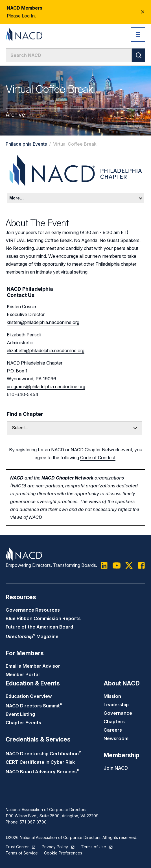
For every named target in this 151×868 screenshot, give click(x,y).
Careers (113, 730)
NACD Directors (34, 706)
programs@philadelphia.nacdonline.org (46, 387)
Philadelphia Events (26, 144)
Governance (118, 713)
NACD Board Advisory (42, 772)
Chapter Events (23, 723)
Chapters (114, 722)
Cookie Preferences (63, 853)
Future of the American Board (39, 627)
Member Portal (23, 674)
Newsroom (116, 738)
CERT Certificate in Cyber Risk (40, 762)
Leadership (116, 705)
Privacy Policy (55, 847)
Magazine (32, 636)
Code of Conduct (98, 458)
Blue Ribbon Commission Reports (43, 618)
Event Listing (20, 714)
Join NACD (116, 768)
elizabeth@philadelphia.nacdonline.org (46, 350)
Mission (112, 696)
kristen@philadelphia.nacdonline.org (43, 322)
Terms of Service (22, 853)
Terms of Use (94, 847)
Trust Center (17, 847)
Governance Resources (33, 610)
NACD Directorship (43, 754)
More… (76, 198)
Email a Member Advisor (33, 666)
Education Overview (29, 696)
